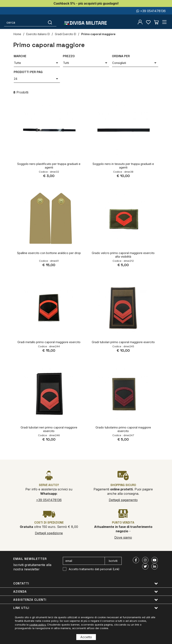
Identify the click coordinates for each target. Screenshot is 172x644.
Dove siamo (123, 537)
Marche (20, 56)
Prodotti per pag (28, 72)
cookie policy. (38, 625)
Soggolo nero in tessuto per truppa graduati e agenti (123, 166)
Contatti (86, 584)
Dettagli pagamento (123, 500)
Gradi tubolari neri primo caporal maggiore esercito (49, 429)
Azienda (86, 592)
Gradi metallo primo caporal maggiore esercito (49, 342)
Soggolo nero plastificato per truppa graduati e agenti (49, 166)
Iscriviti (113, 561)
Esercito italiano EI (38, 34)
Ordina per (121, 56)
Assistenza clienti (86, 600)
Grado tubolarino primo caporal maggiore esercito (123, 429)
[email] (84, 561)
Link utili (86, 608)
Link (116, 569)
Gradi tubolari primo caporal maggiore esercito (123, 342)
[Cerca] (50, 22)
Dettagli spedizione (49, 533)
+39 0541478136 (151, 11)
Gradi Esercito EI (65, 34)
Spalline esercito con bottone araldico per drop (49, 253)
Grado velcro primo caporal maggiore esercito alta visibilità (123, 255)
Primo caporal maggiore (98, 34)
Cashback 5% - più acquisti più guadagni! (86, 3)
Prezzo (69, 56)
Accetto (86, 637)
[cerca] (24, 22)
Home (17, 34)
